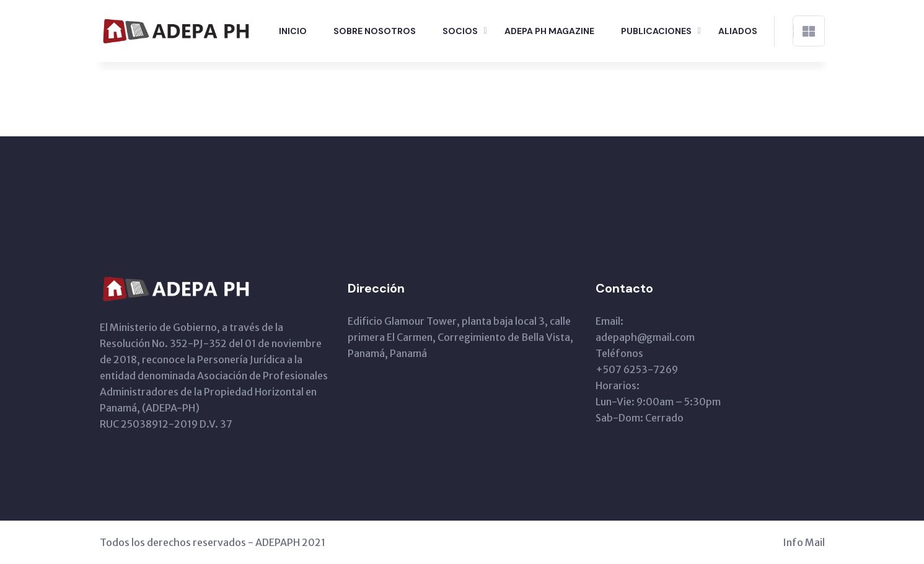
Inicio (293, 31)
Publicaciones (656, 31)
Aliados (738, 31)
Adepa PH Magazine (549, 31)
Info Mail (804, 542)
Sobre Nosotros (375, 31)
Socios (460, 31)
